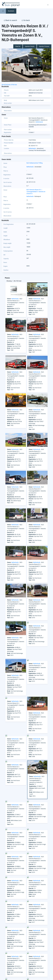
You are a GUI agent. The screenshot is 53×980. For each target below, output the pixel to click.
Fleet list (18, 46)
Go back (26, 20)
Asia (3, 960)
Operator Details (30, 46)
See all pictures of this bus (9, 85)
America (4, 958)
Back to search (10, 20)
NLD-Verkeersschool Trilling (35, 163)
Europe (4, 964)
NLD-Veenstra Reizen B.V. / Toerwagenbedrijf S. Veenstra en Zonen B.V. (36, 192)
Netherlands (39, 122)
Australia (4, 962)
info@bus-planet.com (37, 945)
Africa (3, 956)
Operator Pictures (44, 46)
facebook (11, 948)
